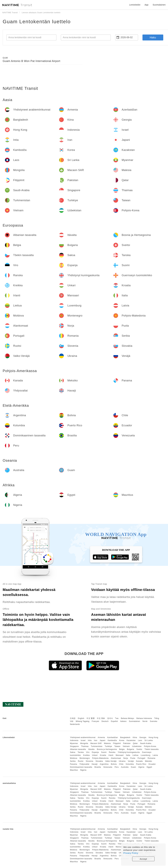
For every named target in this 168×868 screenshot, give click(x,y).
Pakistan (127, 743)
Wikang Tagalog (83, 721)
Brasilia (98, 767)
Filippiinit (117, 743)
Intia (90, 740)
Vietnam (126, 746)
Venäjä (131, 761)
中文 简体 (101, 718)
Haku (153, 37)
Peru (117, 767)
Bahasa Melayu (128, 718)
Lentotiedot (135, 5)
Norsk (145, 721)
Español (114, 721)
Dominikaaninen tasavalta (81, 767)
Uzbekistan (137, 746)
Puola (133, 758)
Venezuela (108, 767)
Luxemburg (146, 755)
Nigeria (83, 770)
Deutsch (105, 721)
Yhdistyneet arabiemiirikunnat (83, 737)
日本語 (73, 718)
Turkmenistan (97, 746)
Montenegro (85, 758)
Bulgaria (130, 749)
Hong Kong (153, 737)
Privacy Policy (131, 853)
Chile (121, 764)
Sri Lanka (149, 740)
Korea (122, 740)
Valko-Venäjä (111, 761)
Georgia (143, 737)
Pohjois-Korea (150, 746)
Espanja (95, 752)
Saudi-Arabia (146, 743)
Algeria (141, 767)
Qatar (135, 743)
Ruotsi (81, 761)
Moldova (74, 758)
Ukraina (122, 761)
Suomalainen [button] (159, 5)
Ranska (112, 752)
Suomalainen (135, 721)
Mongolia (84, 743)
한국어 (110, 718)
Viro (88, 752)
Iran (96, 740)
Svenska (154, 721)
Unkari (95, 755)
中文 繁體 (91, 718)
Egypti (149, 767)
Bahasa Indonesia (144, 718)
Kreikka (87, 755)
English (81, 718)
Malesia (107, 743)
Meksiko (149, 761)
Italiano (123, 721)
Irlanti (111, 755)
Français (95, 721)
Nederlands (75, 724)
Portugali (141, 758)
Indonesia (74, 740)
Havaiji (95, 764)
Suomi (104, 752)
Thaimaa (85, 746)
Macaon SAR (96, 743)
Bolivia (114, 764)
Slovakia (99, 761)
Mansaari (120, 755)
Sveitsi (139, 749)
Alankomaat (116, 758)
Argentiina (104, 764)
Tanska (81, 752)
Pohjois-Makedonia (100, 758)
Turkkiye (108, 746)
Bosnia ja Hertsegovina (107, 749)
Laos (140, 740)
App (146, 5)
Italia (128, 755)
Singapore (74, 746)
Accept (143, 859)
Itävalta (91, 749)
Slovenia (89, 761)
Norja (126, 758)
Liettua (135, 755)
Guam (133, 767)
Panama (73, 764)
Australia (125, 767)
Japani (103, 740)
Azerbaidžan (112, 737)
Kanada (139, 761)
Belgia (122, 749)
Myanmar (74, 743)
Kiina (135, 737)
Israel (83, 740)
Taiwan (117, 746)
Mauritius (74, 770)
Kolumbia (130, 764)
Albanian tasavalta (78, 749)
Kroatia (103, 755)
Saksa (73, 752)
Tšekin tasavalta (152, 749)
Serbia (73, 761)
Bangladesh (125, 737)
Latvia (155, 755)
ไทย (117, 718)
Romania (152, 758)
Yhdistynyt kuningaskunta (129, 752)
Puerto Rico (141, 764)
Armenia (101, 737)
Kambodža (112, 740)
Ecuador (152, 764)
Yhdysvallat (84, 764)
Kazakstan (131, 740)
